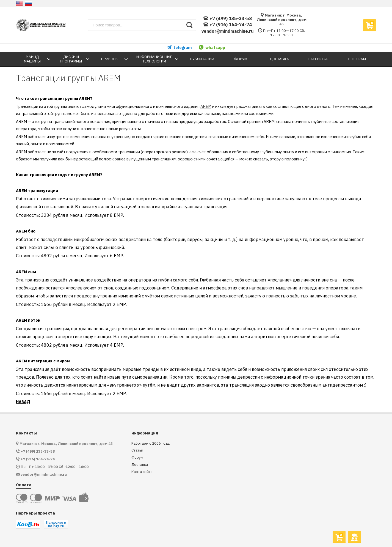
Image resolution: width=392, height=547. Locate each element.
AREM (206, 106)
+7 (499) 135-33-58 (227, 19)
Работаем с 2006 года (151, 443)
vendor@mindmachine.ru (228, 31)
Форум (137, 457)
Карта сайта (142, 472)
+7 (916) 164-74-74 (227, 25)
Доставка (140, 465)
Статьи (137, 450)
